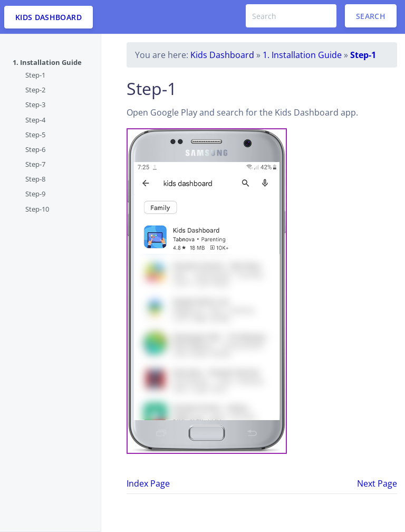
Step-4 (35, 120)
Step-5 (35, 135)
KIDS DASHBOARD (49, 17)
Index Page (148, 483)
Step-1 (35, 75)
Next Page (377, 483)
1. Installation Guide (47, 62)
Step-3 (35, 104)
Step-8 (35, 179)
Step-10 (37, 209)
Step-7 (35, 164)
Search (371, 16)
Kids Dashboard (222, 55)
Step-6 (35, 149)
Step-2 (35, 90)
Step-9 (35, 194)
